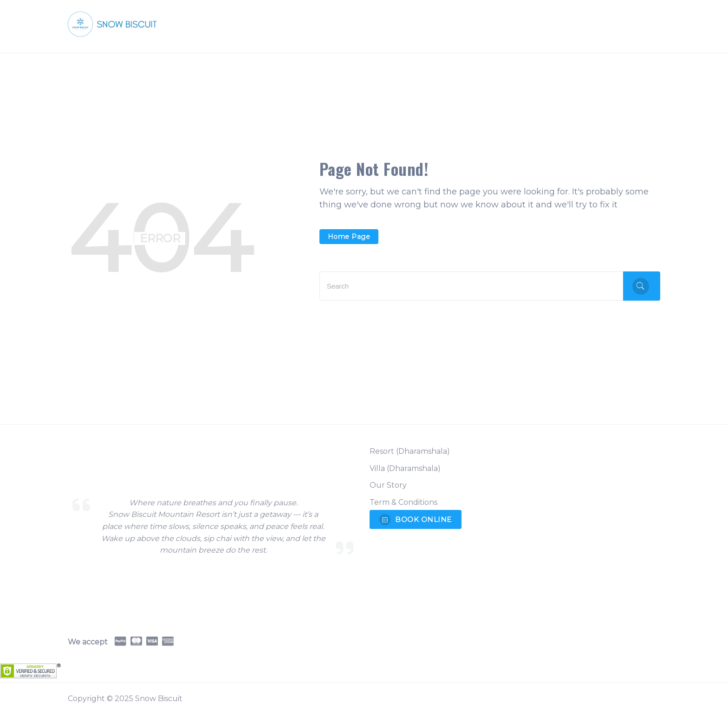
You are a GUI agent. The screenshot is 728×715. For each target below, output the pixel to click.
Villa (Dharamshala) (405, 468)
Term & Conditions (403, 502)
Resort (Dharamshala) (410, 451)
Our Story (388, 485)
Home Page (349, 237)
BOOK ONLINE (416, 520)
